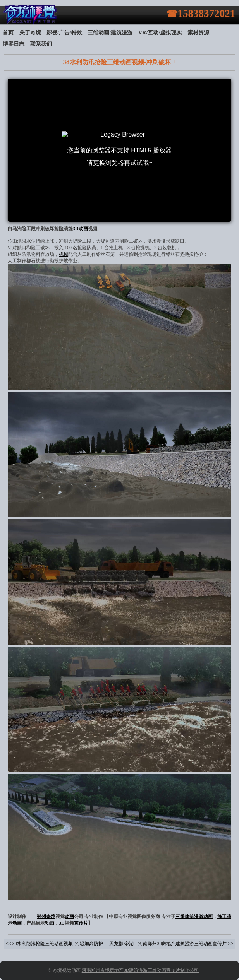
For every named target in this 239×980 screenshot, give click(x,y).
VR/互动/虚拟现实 (160, 32)
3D (76, 229)
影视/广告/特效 (64, 32)
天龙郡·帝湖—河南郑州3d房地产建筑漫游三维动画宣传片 (168, 944)
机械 (64, 254)
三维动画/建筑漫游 (110, 32)
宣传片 (81, 923)
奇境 (51, 917)
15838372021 (207, 14)
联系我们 (41, 44)
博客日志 (14, 44)
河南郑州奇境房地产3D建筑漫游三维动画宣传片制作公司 (140, 970)
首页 (8, 32)
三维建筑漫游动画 (194, 917)
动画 (83, 229)
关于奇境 (30, 32)
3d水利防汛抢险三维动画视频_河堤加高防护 (58, 944)
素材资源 (198, 32)
